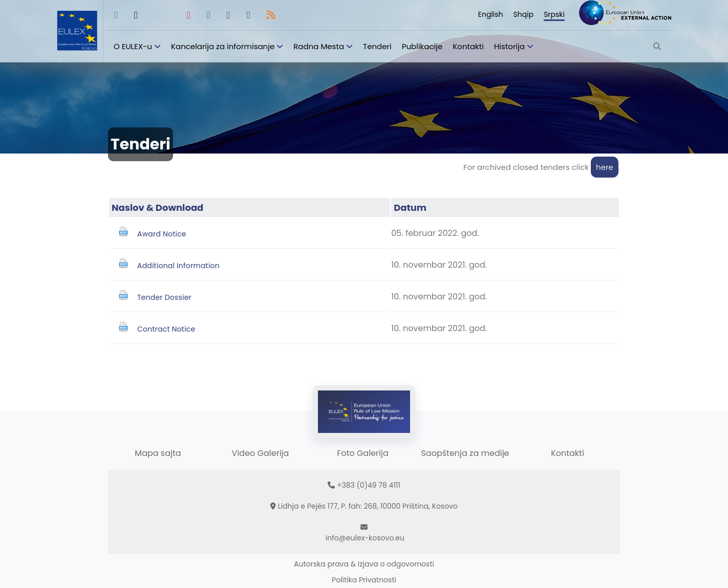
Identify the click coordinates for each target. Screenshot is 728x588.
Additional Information (178, 266)
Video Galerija (261, 453)
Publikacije (422, 46)
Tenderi (377, 46)
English (491, 14)
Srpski (554, 14)
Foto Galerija (362, 453)
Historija (509, 46)
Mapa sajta (158, 453)
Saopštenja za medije (465, 453)
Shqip (524, 14)
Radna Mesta (319, 46)
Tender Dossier (164, 297)
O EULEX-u (133, 46)
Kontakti (468, 46)
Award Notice (162, 234)
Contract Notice (166, 329)
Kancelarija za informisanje (224, 46)
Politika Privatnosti (364, 580)
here (605, 167)
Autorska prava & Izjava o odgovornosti (364, 564)
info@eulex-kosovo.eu (365, 538)
